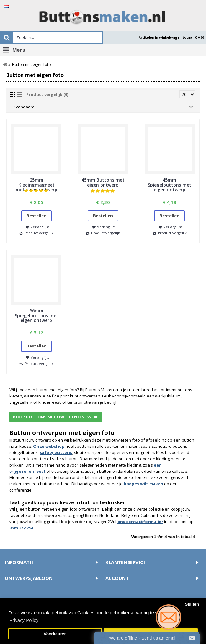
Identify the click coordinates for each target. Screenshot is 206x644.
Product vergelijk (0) (47, 94)
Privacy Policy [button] (24, 620)
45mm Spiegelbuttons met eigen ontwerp (169, 185)
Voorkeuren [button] (55, 634)
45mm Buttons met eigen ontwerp (103, 182)
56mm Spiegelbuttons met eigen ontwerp (37, 315)
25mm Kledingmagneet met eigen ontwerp (37, 185)
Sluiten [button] (192, 604)
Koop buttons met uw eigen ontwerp (56, 417)
